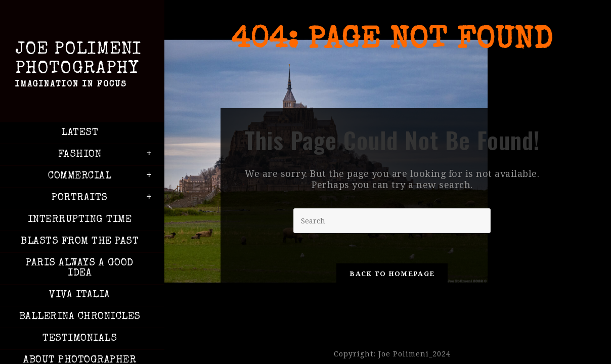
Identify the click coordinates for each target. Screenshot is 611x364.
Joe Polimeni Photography (80, 67)
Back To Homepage (392, 274)
